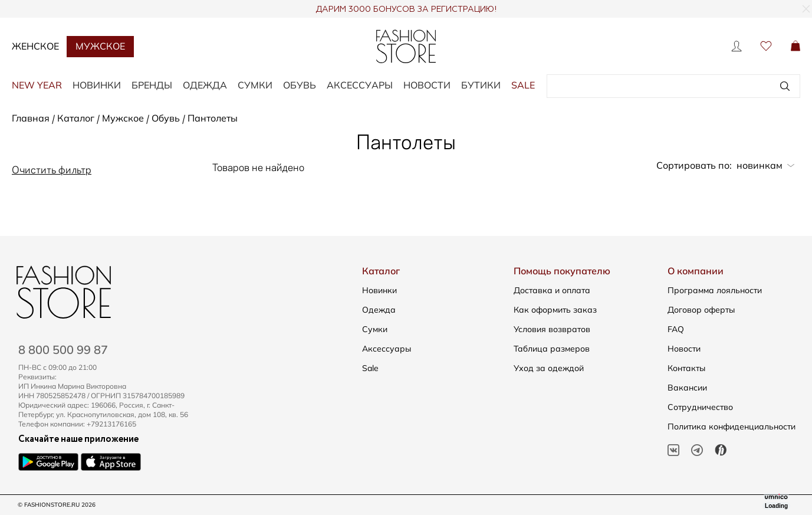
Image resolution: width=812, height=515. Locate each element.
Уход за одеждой (549, 368)
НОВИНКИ (97, 85)
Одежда (379, 310)
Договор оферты (701, 310)
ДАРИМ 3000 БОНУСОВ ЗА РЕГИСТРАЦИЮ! (406, 9)
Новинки (379, 290)
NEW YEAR (37, 85)
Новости (427, 85)
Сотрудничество (700, 407)
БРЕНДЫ (152, 85)
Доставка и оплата (552, 290)
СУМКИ (255, 85)
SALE (523, 85)
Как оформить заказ (555, 310)
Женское (35, 46)
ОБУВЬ (300, 85)
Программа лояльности (715, 290)
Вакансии (687, 388)
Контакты (686, 368)
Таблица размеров (552, 349)
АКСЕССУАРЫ (360, 85)
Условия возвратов (552, 329)
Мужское (100, 46)
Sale (370, 368)
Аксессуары (387, 349)
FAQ (676, 329)
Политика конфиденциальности (732, 427)
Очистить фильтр (52, 169)
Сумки (375, 329)
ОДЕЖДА (205, 85)
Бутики (481, 85)
